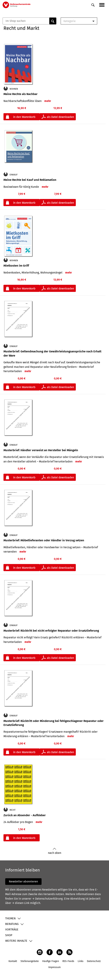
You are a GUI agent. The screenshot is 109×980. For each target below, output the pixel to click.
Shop (9, 935)
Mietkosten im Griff (16, 266)
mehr (48, 101)
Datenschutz (94, 961)
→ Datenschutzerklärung (47, 899)
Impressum (54, 967)
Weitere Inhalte (16, 941)
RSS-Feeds (68, 961)
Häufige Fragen (51, 961)
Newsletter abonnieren (23, 881)
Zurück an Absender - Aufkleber (25, 815)
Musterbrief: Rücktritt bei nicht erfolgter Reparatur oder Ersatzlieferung (51, 631)
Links (81, 961)
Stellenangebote (30, 961)
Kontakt (13, 961)
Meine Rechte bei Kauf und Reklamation (30, 180)
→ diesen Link (21, 903)
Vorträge (12, 929)
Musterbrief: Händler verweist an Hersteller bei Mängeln (41, 450)
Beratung (12, 924)
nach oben (55, 851)
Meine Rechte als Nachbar (21, 94)
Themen (10, 918)
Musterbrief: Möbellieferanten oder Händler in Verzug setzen (44, 540)
